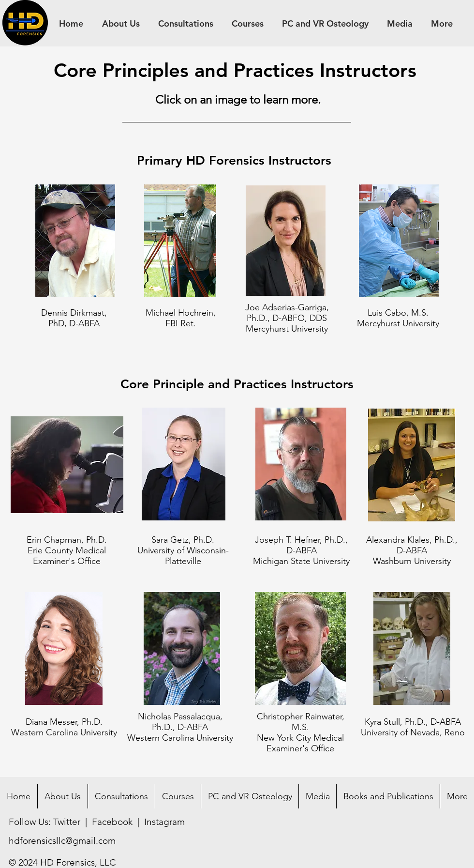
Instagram (164, 822)
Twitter (67, 822)
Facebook (112, 822)
